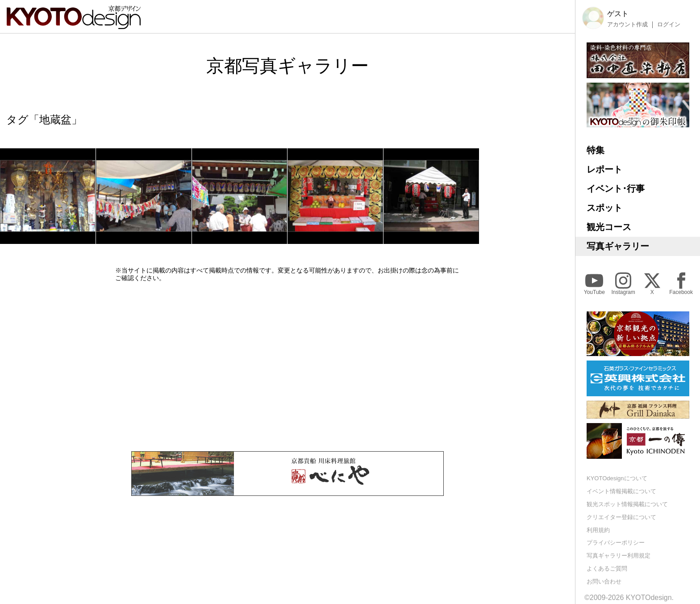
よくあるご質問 (607, 568)
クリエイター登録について (621, 517)
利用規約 (598, 530)
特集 (596, 150)
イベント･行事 (616, 189)
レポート (604, 169)
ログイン (669, 25)
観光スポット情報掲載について (627, 504)
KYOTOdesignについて (617, 478)
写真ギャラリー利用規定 (619, 556)
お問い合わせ (604, 581)
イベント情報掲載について (621, 491)
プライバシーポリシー (616, 543)
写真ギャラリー (618, 246)
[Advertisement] (287, 366)
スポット (604, 208)
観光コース (609, 227)
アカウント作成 (627, 25)
